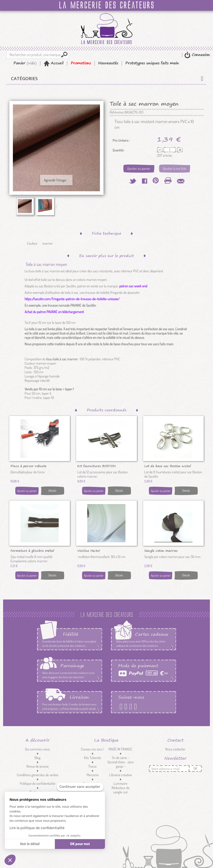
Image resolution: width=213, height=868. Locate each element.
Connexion (200, 55)
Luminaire (120, 783)
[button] (10, 860)
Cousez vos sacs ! (92, 749)
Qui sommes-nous (37, 749)
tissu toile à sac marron (62, 359)
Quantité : (119, 150)
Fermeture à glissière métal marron (32, 550)
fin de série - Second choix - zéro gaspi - (120, 762)
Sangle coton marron (161, 550)
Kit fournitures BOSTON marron (97, 466)
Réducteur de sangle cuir (121, 790)
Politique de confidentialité (38, 783)
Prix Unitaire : (121, 140)
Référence (117, 112)
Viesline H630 (89, 550)
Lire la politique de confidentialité (37, 828)
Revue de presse (38, 766)
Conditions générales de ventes (38, 775)
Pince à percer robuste (29, 466)
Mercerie (93, 775)
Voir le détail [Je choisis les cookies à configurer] (30, 844)
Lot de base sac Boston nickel (168, 466)
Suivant (57, 206)
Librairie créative (121, 775)
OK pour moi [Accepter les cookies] (80, 844)
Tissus (92, 766)
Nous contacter (175, 749)
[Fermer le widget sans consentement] (80, 787)
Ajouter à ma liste (174, 168)
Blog (38, 758)
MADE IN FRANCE (120, 749)
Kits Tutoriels (93, 758)
